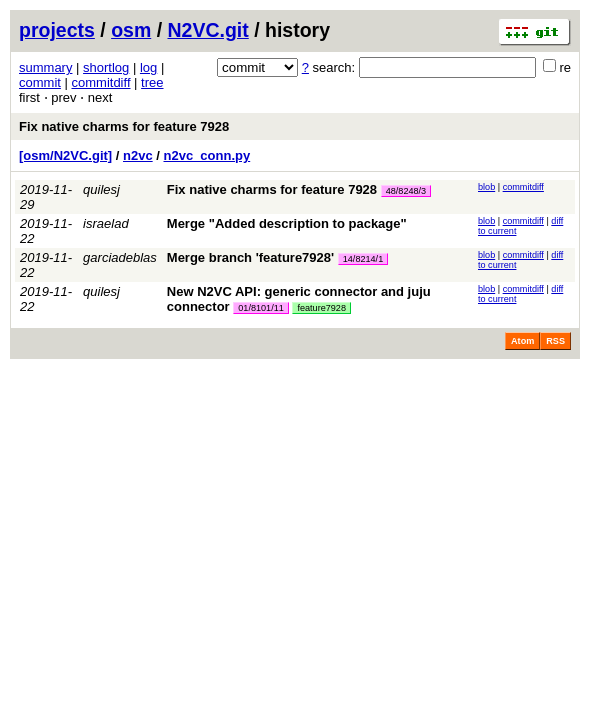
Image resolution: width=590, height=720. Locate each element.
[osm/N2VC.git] (65, 155)
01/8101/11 (261, 308)
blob (486, 187)
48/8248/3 (406, 191)
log (148, 67)
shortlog (106, 67)
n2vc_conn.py (207, 155)
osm (131, 30)
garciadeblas (120, 257)
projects (57, 30)
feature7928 (321, 308)
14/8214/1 (363, 259)
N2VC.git (208, 30)
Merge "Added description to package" (287, 223)
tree (152, 82)
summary (45, 67)
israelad (106, 223)
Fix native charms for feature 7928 (124, 126)
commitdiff (101, 82)
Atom (522, 341)
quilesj (101, 189)
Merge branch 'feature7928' (250, 257)
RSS (555, 341)
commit (40, 82)
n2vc (138, 155)
